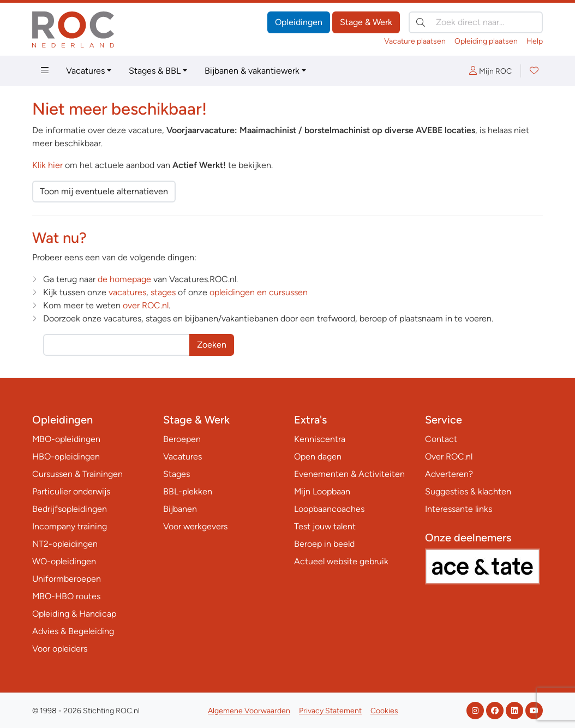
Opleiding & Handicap (74, 614)
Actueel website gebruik (341, 561)
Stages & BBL (155, 71)
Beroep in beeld (324, 544)
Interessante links (459, 509)
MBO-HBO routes (66, 596)
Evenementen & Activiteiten (349, 474)
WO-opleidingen (64, 561)
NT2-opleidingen (65, 544)
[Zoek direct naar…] (476, 22)
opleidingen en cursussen (259, 292)
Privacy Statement (330, 711)
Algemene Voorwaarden (249, 711)
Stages (176, 474)
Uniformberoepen (67, 579)
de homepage (124, 279)
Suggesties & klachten (468, 491)
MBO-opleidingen (66, 439)
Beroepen (182, 439)
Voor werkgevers (195, 526)
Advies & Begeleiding (73, 631)
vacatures (127, 292)
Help (535, 41)
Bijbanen (180, 509)
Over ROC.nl (449, 457)
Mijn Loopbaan (322, 491)
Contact (441, 439)
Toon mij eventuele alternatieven (104, 191)
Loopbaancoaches (329, 509)
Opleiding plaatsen (486, 41)
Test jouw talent (325, 526)
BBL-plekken (188, 491)
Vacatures (85, 71)
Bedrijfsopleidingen (70, 509)
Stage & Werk (366, 22)
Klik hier (47, 165)
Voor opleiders (60, 649)
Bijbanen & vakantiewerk (252, 71)
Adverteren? (449, 474)
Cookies (384, 711)
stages (163, 292)
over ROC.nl (146, 305)
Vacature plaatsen (415, 41)
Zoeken (212, 345)
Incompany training (70, 526)
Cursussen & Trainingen (77, 474)
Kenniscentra (320, 439)
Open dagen (318, 457)
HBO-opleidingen (66, 457)
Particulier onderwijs (71, 491)
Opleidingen (299, 22)
